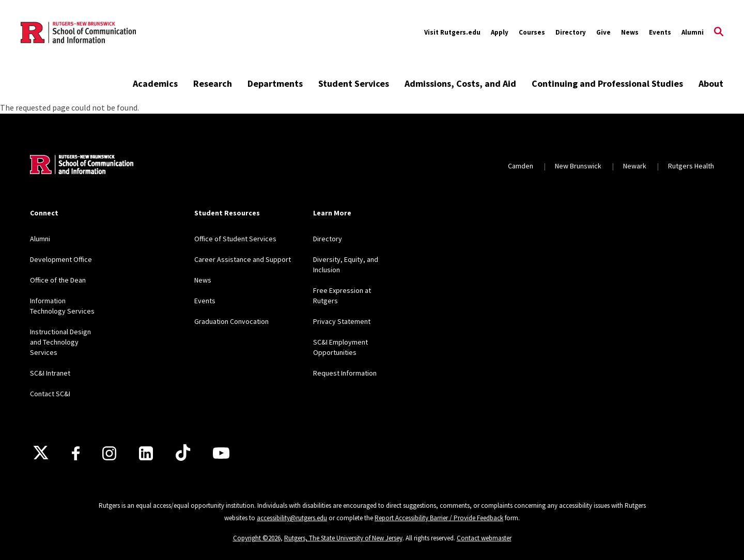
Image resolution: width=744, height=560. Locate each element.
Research (213, 83)
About (711, 83)
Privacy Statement (342, 321)
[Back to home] (82, 166)
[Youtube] (221, 453)
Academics (155, 83)
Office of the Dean (58, 280)
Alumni (693, 32)
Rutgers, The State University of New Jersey (343, 538)
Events (660, 32)
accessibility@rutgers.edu (292, 518)
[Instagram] (109, 453)
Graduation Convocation (231, 321)
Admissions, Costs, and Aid (460, 83)
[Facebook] (76, 453)
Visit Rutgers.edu (452, 32)
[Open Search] (719, 33)
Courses (532, 32)
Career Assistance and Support (243, 259)
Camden (521, 166)
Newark (635, 166)
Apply (500, 32)
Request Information (345, 373)
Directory (571, 32)
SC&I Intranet (50, 373)
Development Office (61, 259)
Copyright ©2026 (257, 538)
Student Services (354, 83)
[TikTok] (183, 453)
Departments (275, 83)
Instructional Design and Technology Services (60, 342)
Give (603, 32)
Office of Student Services (235, 239)
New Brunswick (578, 166)
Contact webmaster (484, 538)
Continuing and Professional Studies (607, 83)
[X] (41, 453)
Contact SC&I (50, 394)
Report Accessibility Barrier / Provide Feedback (439, 518)
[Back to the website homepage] (78, 33)
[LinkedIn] (146, 453)
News (630, 32)
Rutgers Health (691, 166)
